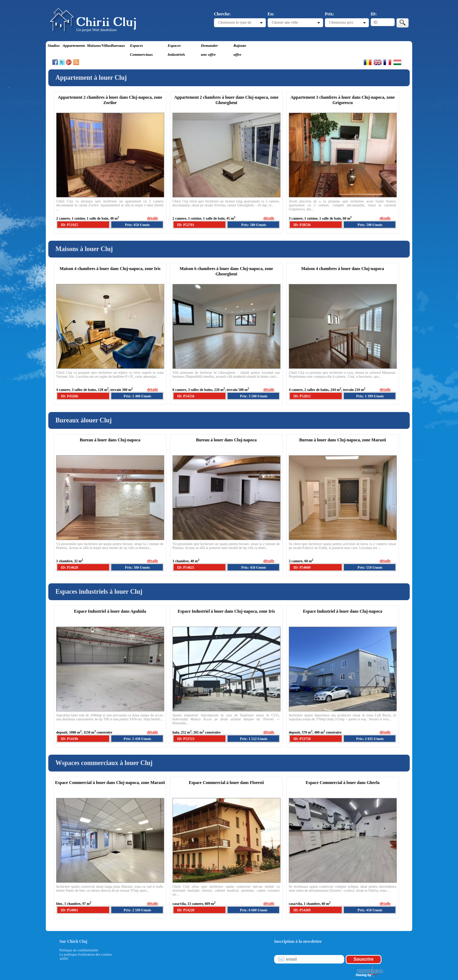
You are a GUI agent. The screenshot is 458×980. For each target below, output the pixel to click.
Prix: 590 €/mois (370, 225)
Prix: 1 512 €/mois (254, 739)
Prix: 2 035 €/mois (370, 739)
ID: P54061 (69, 910)
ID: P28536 (302, 225)
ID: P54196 (69, 739)
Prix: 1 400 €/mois (138, 396)
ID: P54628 (69, 567)
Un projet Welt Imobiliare (96, 30)
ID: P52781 (186, 225)
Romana (368, 62)
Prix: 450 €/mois (254, 567)
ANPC (64, 959)
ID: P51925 (69, 225)
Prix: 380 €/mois (137, 567)
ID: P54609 (302, 567)
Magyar (397, 62)
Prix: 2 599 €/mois (138, 910)
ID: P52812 (302, 396)
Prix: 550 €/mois (370, 567)
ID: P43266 (69, 396)
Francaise (387, 62)
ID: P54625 (186, 567)
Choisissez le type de (235, 22)
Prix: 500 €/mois (254, 225)
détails (153, 218)
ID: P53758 (302, 739)
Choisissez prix (341, 22)
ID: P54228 (186, 910)
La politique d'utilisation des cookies (86, 954)
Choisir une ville (285, 22)
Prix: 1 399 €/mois (370, 396)
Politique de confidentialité (79, 950)
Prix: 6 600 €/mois (254, 910)
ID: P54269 (302, 910)
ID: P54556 (186, 396)
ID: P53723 (186, 739)
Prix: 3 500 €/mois (254, 396)
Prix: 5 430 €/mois (138, 739)
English (378, 62)
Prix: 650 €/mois (137, 225)
